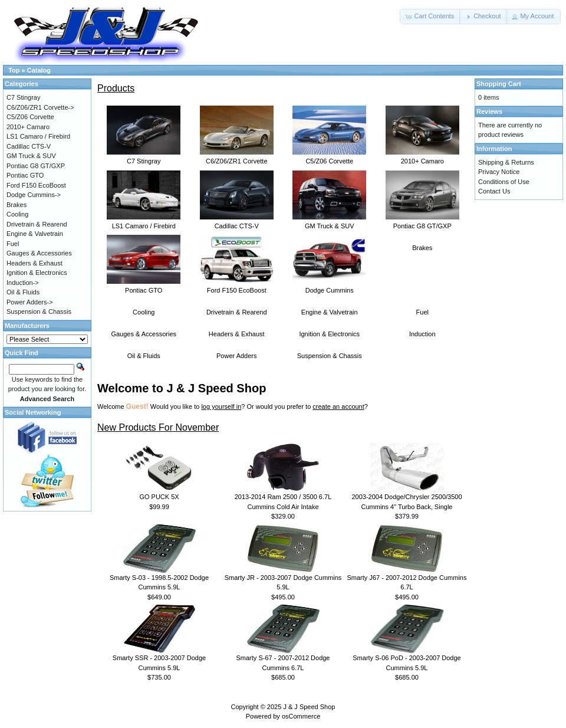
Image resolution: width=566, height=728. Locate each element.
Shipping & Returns (506, 162)
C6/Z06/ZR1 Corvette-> (40, 107)
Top (14, 70)
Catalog (39, 70)
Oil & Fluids (144, 356)
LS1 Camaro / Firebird (144, 222)
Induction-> (23, 283)
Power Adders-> (30, 302)
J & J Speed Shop (309, 707)
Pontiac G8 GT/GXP (422, 222)
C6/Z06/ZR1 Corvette (237, 158)
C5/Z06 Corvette (329, 158)
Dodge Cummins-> (34, 195)
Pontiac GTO (144, 287)
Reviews (489, 112)
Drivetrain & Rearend (237, 312)
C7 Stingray (144, 158)
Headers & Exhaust (237, 334)
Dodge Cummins (329, 287)
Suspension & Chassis (330, 356)
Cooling (144, 312)
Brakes (422, 248)
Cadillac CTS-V (237, 222)
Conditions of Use (504, 182)
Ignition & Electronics (329, 334)
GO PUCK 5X (159, 497)
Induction (422, 334)
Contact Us (494, 191)
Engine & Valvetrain (330, 312)
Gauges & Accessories (144, 334)
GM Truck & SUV (329, 222)
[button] (430, 17)
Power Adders (236, 356)
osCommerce (301, 716)
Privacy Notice (499, 172)
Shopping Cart (499, 84)
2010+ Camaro (422, 158)
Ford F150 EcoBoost (237, 287)
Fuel (422, 312)
